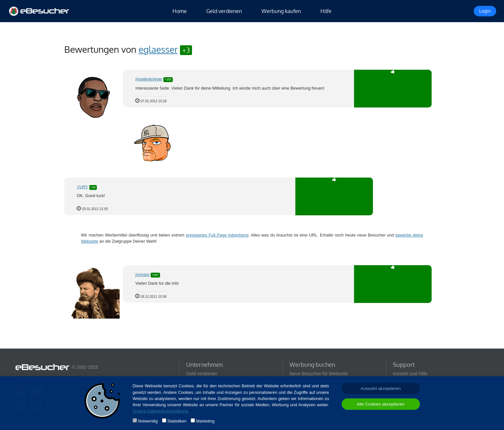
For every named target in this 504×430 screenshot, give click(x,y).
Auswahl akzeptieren (381, 388)
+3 (186, 50)
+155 (168, 79)
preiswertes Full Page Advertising (217, 235)
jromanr (142, 274)
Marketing (205, 421)
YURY (82, 187)
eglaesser (158, 49)
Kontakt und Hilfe (410, 374)
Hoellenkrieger (149, 79)
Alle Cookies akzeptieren (381, 404)
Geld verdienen (224, 11)
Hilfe (326, 11)
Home (180, 11)
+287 (155, 275)
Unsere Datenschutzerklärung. (161, 411)
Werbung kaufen (281, 11)
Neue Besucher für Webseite (319, 374)
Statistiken (177, 421)
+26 (93, 187)
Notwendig (148, 421)
